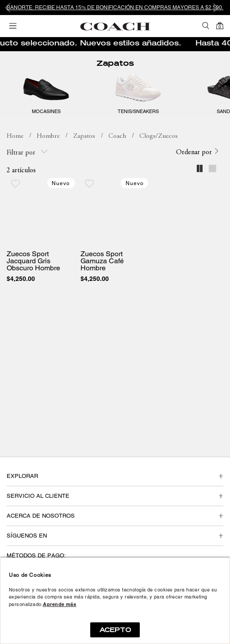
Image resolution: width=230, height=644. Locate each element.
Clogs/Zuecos (159, 136)
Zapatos (115, 63)
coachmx (15, 136)
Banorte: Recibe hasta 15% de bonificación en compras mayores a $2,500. (115, 8)
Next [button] (217, 8)
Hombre (48, 136)
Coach (117, 136)
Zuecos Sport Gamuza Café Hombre (102, 261)
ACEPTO (115, 630)
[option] (115, 8)
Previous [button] (13, 8)
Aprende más (59, 604)
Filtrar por (27, 152)
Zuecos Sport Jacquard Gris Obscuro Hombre (33, 261)
